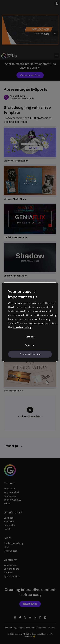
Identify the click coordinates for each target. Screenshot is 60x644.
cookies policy (22, 327)
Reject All (30, 345)
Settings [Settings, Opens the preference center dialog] (30, 337)
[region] (30, 322)
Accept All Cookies (30, 354)
